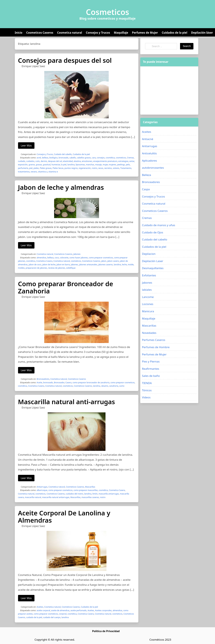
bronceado (64, 158)
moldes (21, 268)
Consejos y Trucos (98, 33)
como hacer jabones (79, 258)
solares (116, 168)
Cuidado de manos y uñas (158, 225)
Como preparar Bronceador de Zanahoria (66, 287)
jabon (104, 261)
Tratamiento (126, 168)
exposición (23, 165)
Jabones (77, 254)
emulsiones (87, 161)
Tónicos (147, 390)
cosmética (110, 158)
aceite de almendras (60, 610)
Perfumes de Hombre (156, 347)
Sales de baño (151, 376)
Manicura (148, 311)
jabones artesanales (88, 265)
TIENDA (147, 383)
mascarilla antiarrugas (109, 494)
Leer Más (26, 146)
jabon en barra (63, 265)
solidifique (71, 268)
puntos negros (71, 168)
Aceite (39, 383)
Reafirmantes (150, 369)
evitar (132, 161)
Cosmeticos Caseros (40, 33)
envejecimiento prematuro (105, 161)
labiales (147, 290)
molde (131, 265)
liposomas (80, 165)
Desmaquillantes (153, 268)
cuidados (30, 161)
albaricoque (42, 490)
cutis (38, 161)
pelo (128, 165)
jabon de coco (35, 265)
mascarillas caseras (90, 497)
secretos (108, 168)
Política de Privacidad (106, 631)
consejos (101, 158)
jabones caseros (105, 265)
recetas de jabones (57, 268)
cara (94, 158)
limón (95, 494)
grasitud (47, 165)
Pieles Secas (58, 168)
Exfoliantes (149, 275)
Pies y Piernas (151, 361)
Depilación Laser (153, 261)
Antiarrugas (42, 487)
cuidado (22, 161)
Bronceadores (43, 379)
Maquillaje (121, 33)
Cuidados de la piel (174, 33)
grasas (39, 165)
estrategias (123, 161)
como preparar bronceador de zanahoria (91, 383)
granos (32, 165)
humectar (56, 165)
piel (31, 168)
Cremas (130, 158)
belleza (45, 158)
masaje (98, 165)
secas (101, 168)
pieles (36, 168)
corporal (63, 614)
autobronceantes (153, 168)
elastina (77, 161)
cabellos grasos (84, 158)
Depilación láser (202, 33)
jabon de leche (49, 265)
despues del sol (55, 161)
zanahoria (114, 386)
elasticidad (68, 161)
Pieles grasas (46, 168)
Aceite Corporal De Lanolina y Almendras (64, 517)
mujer (105, 165)
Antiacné (148, 139)
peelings (121, 165)
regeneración (85, 168)
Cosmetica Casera (44, 261)
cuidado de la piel (34, 617)
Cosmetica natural (70, 33)
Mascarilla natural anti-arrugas (67, 402)
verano (34, 172)
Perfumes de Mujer (145, 33)
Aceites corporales (103, 610)
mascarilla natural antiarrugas (56, 497)
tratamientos (24, 172)
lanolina (71, 165)
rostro (95, 168)
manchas (90, 165)
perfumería (23, 168)
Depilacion (149, 254)
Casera (68, 383)
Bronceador (59, 383)
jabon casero (113, 261)
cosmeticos (121, 158)
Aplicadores (149, 161)
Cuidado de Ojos (152, 232)
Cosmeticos (107, 12)
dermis (44, 161)
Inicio (19, 33)
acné (39, 158)
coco (57, 258)
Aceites (40, 607)
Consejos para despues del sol (65, 60)
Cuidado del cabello (63, 154)
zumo (122, 386)
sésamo (105, 386)
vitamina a (43, 172)
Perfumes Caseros (153, 340)
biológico (53, 158)
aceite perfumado (79, 610)
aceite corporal (43, 610)
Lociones (148, 304)
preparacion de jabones (36, 268)
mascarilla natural (33, 497)
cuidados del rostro (74, 494)
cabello (73, 158)
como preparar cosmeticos (101, 258)
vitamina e (53, 172)
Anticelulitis (149, 153)
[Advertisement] (169, 90)
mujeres (113, 165)
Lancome (148, 297)
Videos (146, 397)
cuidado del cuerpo (52, 617)
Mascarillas (90, 487)
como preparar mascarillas (86, 490)
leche (124, 265)
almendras (41, 258)
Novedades (149, 333)
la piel (64, 165)
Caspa (146, 189)
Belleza (146, 175)
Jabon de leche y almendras (61, 187)
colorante (64, 258)
